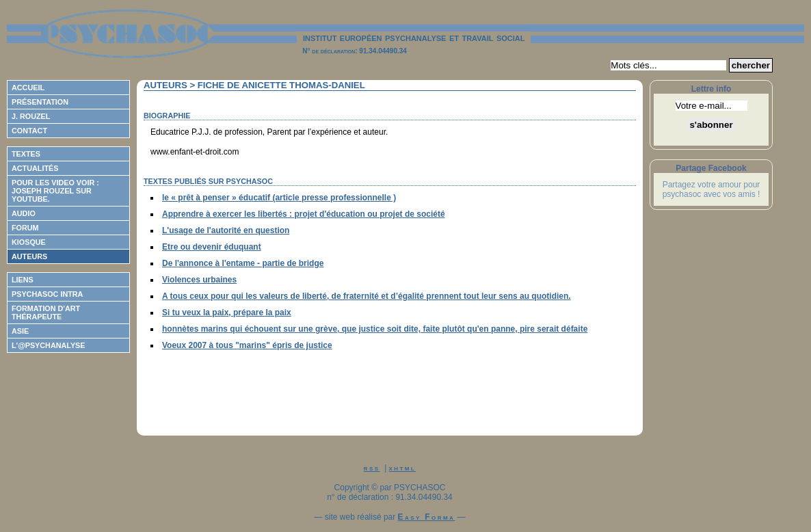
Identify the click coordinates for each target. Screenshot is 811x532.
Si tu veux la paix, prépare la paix (227, 312)
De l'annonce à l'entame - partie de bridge (243, 263)
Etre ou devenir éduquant (212, 247)
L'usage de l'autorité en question (226, 230)
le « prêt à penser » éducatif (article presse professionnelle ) (279, 198)
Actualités (35, 168)
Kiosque (29, 242)
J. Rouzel (31, 116)
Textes (26, 154)
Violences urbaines (199, 280)
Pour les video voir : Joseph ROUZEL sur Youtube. (55, 191)
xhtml (403, 468)
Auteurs (29, 256)
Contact (29, 131)
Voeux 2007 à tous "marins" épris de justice (247, 345)
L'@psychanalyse (49, 345)
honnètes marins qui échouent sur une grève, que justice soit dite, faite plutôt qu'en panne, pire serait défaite (375, 329)
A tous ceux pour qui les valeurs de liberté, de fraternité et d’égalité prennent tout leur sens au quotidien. (367, 296)
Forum (25, 228)
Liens (23, 280)
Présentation (40, 102)
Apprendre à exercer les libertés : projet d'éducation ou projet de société (304, 214)
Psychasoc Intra (47, 294)
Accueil (28, 88)
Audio (24, 213)
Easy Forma (427, 517)
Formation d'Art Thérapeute (46, 312)
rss (372, 468)
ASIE (20, 331)
